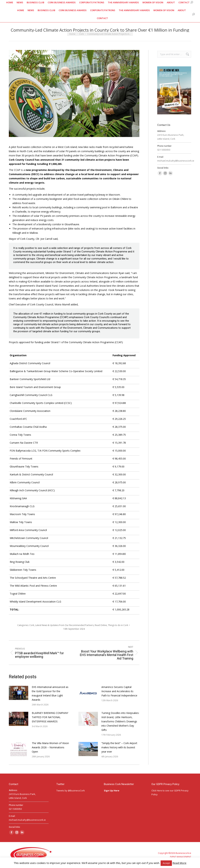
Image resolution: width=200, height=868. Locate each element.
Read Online (101, 625)
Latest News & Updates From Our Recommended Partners (64, 625)
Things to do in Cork (118, 625)
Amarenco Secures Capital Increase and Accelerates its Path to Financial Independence (119, 691)
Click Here (157, 791)
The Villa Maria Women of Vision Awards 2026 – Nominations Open (50, 747)
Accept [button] (166, 863)
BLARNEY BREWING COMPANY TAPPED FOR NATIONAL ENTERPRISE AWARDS (50, 717)
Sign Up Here (112, 791)
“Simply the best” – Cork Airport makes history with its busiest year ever (119, 747)
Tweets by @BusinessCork (71, 791)
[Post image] (19, 693)
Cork (32, 625)
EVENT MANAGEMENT (181, 857)
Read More (180, 863)
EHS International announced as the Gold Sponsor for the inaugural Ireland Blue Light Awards (50, 693)
